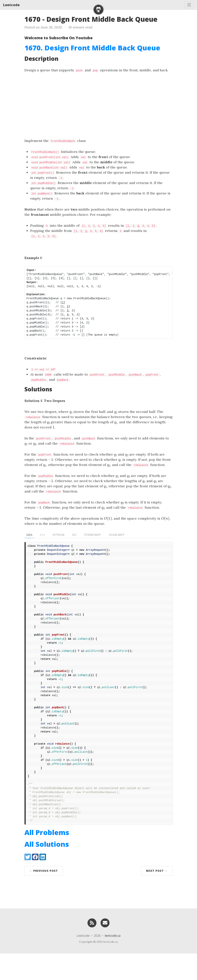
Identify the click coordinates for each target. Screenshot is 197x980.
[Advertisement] (98, 105)
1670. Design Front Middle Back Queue (92, 48)
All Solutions (47, 871)
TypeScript (93, 535)
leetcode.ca (113, 962)
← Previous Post (44, 897)
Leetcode (11, 5)
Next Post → (157, 897)
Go (74, 535)
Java (29, 535)
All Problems (47, 859)
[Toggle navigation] (189, 5)
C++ (43, 535)
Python (59, 535)
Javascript (117, 535)
